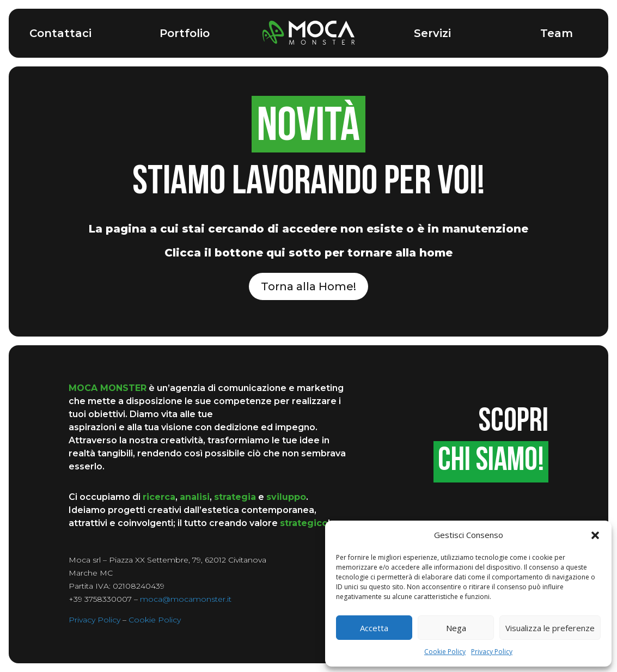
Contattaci (60, 33)
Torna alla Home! (308, 286)
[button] (595, 535)
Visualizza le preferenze (550, 628)
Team (557, 33)
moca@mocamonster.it (186, 599)
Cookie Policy (445, 652)
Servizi (432, 33)
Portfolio (185, 33)
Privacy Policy (492, 652)
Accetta (374, 628)
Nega (456, 628)
